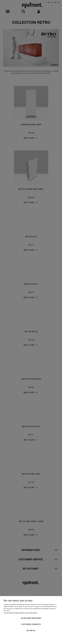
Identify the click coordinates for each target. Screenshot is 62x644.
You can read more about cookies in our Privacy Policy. (21, 613)
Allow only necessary (31, 618)
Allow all (31, 631)
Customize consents (31, 624)
